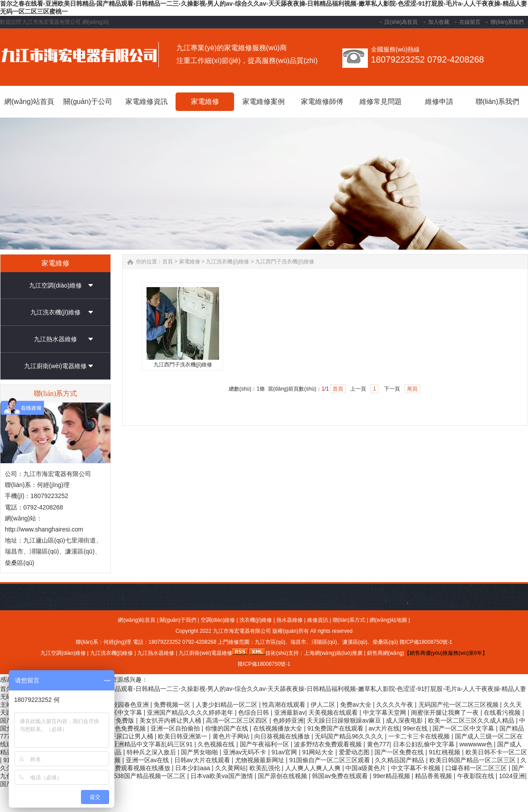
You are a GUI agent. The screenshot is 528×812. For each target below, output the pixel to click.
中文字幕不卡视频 (417, 768)
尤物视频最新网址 (260, 760)
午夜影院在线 (477, 776)
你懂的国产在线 (227, 728)
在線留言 (470, 22)
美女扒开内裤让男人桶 (171, 720)
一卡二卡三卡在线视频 (420, 736)
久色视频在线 (217, 744)
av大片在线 (384, 728)
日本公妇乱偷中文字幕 (425, 744)
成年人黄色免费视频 (119, 728)
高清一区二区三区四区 (238, 720)
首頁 (168, 262)
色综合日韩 (254, 712)
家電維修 (190, 262)
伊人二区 (324, 705)
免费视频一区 (173, 705)
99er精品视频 (392, 776)
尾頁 (412, 389)
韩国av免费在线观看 (341, 776)
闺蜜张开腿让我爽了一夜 (446, 712)
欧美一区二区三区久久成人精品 (472, 720)
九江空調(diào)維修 (55, 285)
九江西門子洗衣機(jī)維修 (285, 262)
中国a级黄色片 (367, 768)
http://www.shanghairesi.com (44, 529)
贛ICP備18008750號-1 (426, 642)
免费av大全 (357, 705)
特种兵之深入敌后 (152, 752)
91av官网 (285, 752)
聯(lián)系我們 (507, 22)
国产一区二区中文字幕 (464, 728)
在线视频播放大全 (279, 728)
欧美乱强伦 (266, 768)
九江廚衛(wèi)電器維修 (55, 366)
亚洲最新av (290, 712)
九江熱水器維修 (55, 339)
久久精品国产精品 (400, 760)
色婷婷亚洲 (288, 720)
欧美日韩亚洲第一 (183, 736)
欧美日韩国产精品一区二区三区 (473, 760)
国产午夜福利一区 (265, 744)
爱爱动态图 (355, 752)
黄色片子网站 (232, 736)
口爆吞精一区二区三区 (477, 768)
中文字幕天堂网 (385, 712)
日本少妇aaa (193, 768)
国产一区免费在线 (400, 752)
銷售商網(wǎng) (386, 653)
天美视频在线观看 (334, 712)
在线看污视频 (503, 712)
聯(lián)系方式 (349, 620)
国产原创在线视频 (283, 776)
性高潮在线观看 (285, 705)
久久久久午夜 (396, 705)
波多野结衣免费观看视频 (329, 744)
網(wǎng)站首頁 (137, 620)
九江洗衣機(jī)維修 (55, 312)
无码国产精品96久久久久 (350, 736)
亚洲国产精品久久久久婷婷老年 (191, 712)
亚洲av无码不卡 (246, 752)
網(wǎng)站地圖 (388, 620)
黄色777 (378, 744)
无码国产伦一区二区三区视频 (459, 705)
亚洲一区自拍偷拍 (176, 728)
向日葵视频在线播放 (283, 736)
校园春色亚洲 (131, 705)
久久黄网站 (231, 768)
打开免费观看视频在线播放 (134, 768)
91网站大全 (319, 752)
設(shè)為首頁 (401, 22)
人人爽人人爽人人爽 (314, 768)
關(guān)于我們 (178, 620)
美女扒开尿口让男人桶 (123, 736)
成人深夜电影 (405, 720)
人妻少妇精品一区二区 (227, 705)
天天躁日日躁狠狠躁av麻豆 (345, 720)
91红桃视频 (445, 752)
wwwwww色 (477, 744)
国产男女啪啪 (200, 752)
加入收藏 (439, 22)
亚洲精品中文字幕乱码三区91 (153, 744)
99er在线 (416, 728)
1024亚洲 (512, 776)
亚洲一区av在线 (148, 760)
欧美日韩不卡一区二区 (496, 752)
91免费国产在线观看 (336, 728)
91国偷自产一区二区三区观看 (330, 760)
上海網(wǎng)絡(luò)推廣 (333, 653)
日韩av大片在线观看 (203, 760)
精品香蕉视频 (434, 776)
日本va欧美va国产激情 (222, 776)
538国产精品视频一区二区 (150, 776)
